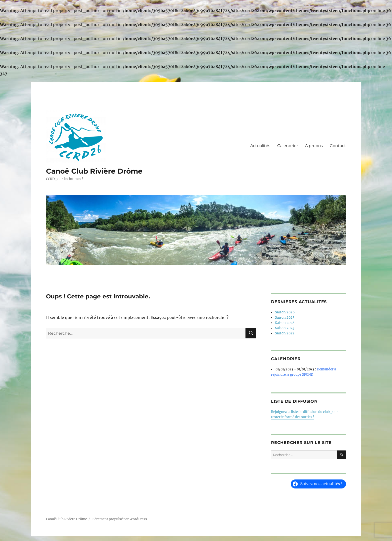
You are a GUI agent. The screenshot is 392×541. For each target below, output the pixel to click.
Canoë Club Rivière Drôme (94, 171)
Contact (338, 146)
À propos (314, 146)
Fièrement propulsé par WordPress (119, 519)
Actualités (260, 146)
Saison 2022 (285, 333)
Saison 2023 (285, 328)
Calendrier (288, 146)
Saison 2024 (285, 323)
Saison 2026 (285, 312)
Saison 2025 (285, 318)
